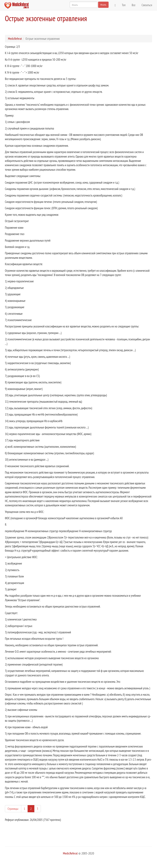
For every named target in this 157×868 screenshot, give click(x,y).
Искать (103, 5)
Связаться (147, 5)
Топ (124, 5)
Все (133, 5)
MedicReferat (15, 39)
